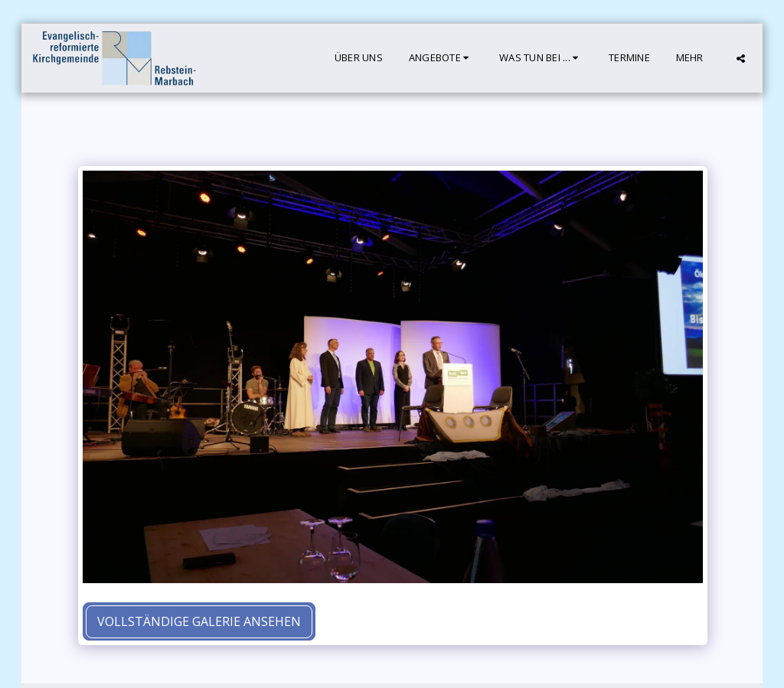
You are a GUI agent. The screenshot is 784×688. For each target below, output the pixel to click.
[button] (441, 58)
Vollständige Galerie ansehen (199, 621)
